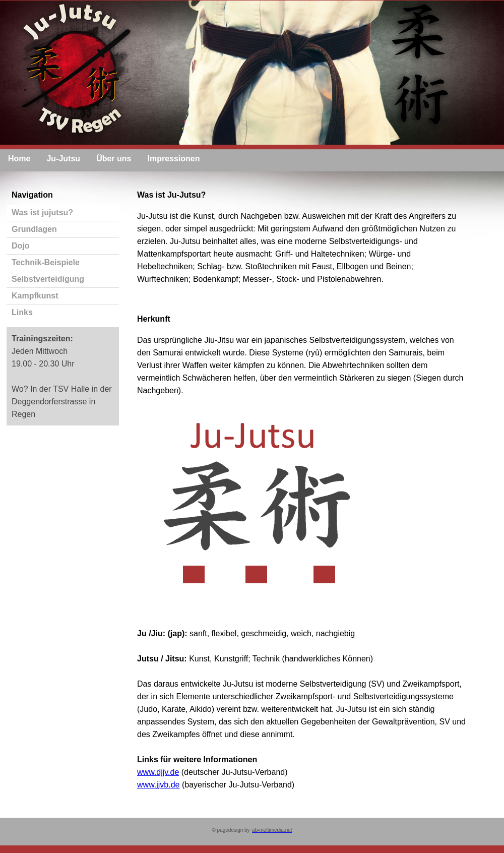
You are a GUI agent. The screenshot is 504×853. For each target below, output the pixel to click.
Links (22, 312)
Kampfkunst (35, 296)
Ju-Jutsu (63, 159)
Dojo (21, 246)
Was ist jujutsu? (42, 212)
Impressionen (173, 159)
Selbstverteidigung (48, 279)
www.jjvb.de (158, 785)
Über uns (114, 159)
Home (19, 159)
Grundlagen (34, 229)
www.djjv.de (158, 772)
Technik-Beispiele (46, 262)
